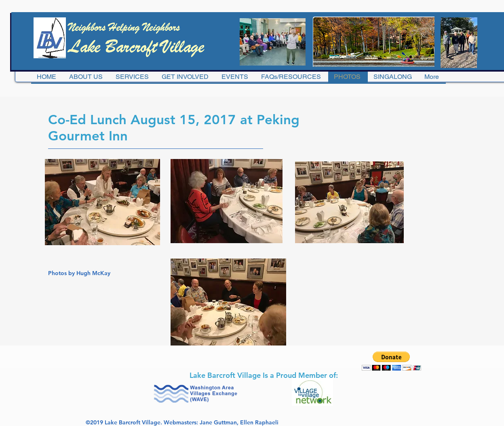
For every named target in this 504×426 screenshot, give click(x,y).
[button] (391, 361)
